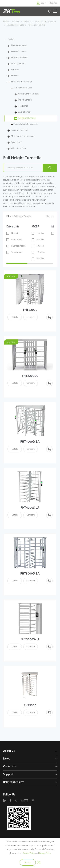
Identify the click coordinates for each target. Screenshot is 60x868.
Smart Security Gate (15, 25)
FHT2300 (30, 706)
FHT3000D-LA (30, 574)
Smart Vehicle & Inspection (26, 124)
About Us (9, 751)
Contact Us (10, 767)
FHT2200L (30, 310)
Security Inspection (20, 130)
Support (8, 774)
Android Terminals (19, 58)
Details (15, 317)
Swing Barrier (24, 112)
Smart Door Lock (18, 64)
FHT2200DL (30, 376)
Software (15, 70)
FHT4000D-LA (30, 442)
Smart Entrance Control (45, 22)
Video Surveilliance (19, 148)
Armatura (15, 76)
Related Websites (14, 782)
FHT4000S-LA (30, 508)
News (7, 759)
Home (6, 22)
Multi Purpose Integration (22, 136)
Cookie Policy (29, 853)
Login (44, 3)
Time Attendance (19, 46)
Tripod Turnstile (25, 100)
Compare (31, 317)
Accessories (16, 142)
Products (16, 22)
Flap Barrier (23, 106)
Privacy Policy (45, 853)
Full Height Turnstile (36, 25)
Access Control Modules (29, 94)
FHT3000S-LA (30, 640)
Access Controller (19, 52)
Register (53, 3)
